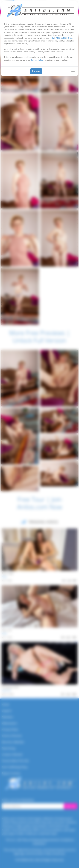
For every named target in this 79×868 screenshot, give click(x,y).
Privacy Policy (37, 60)
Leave (72, 71)
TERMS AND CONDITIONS (61, 38)
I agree (36, 71)
